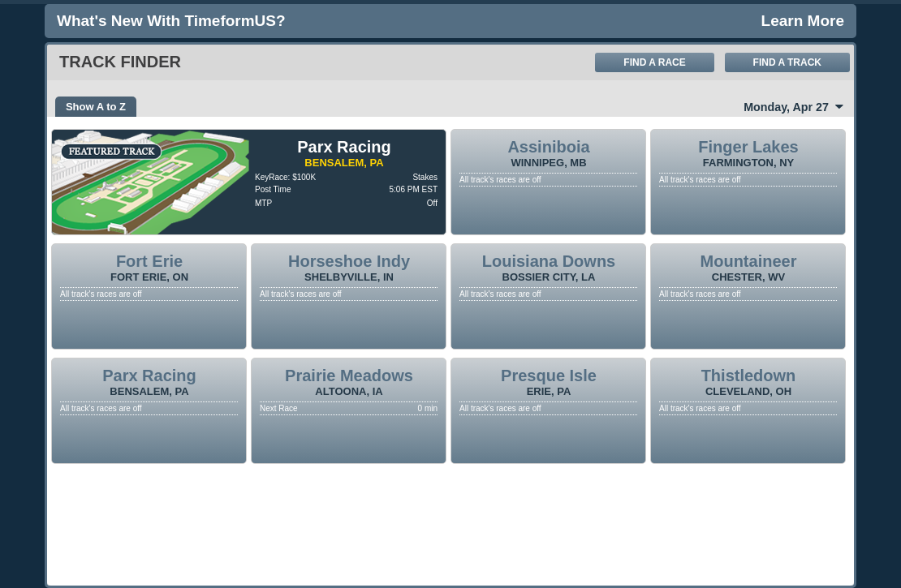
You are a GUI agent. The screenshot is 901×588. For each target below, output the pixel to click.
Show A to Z (96, 107)
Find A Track (787, 62)
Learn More (803, 21)
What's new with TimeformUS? (171, 21)
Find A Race (654, 62)
